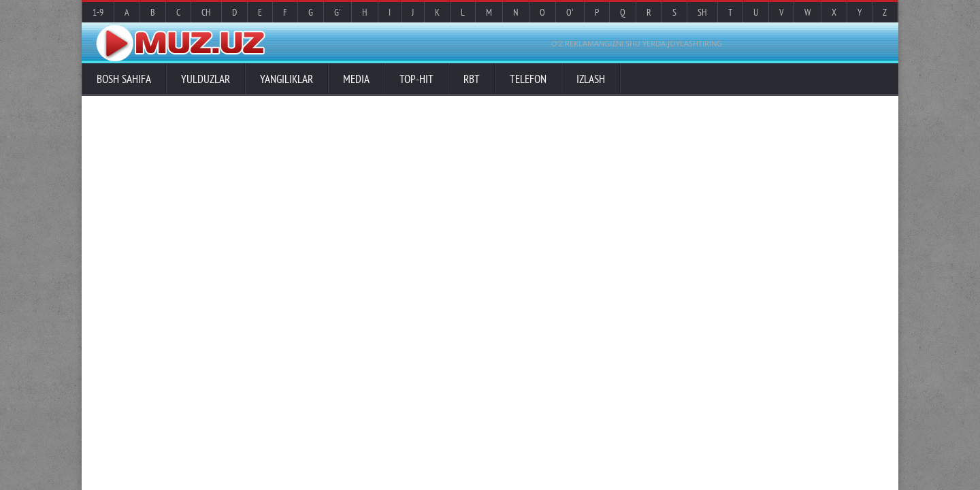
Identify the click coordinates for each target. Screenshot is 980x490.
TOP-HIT (416, 79)
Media (356, 79)
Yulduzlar (206, 79)
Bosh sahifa (124, 79)
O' (570, 12)
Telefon (528, 79)
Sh (702, 12)
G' (338, 12)
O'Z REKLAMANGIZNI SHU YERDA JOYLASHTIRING (637, 43)
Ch (206, 12)
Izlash (591, 79)
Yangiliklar (287, 79)
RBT (472, 79)
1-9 (98, 12)
